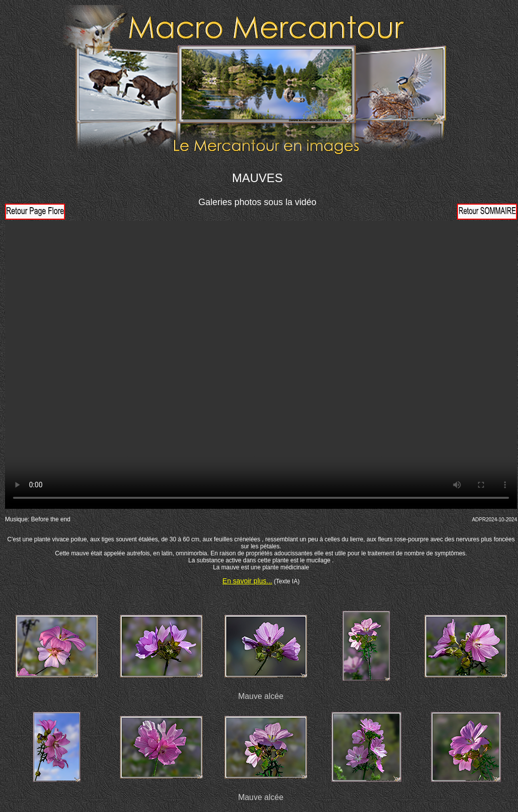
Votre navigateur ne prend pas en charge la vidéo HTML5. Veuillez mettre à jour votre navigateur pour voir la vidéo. (261, 365)
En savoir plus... (247, 581)
